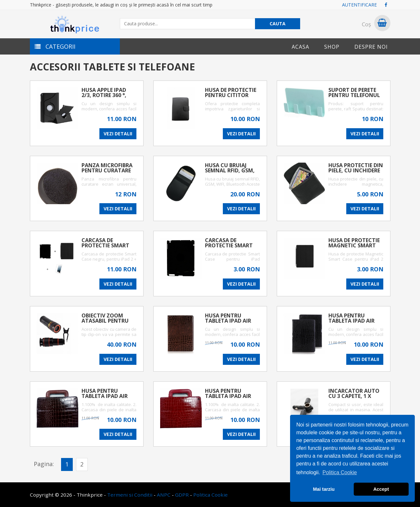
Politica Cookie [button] (340, 472)
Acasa (300, 47)
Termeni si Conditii (130, 495)
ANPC (164, 495)
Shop (332, 47)
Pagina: (44, 464)
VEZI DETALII (118, 134)
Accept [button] (381, 489)
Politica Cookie (210, 495)
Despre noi (371, 47)
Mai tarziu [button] (324, 489)
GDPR (182, 495)
